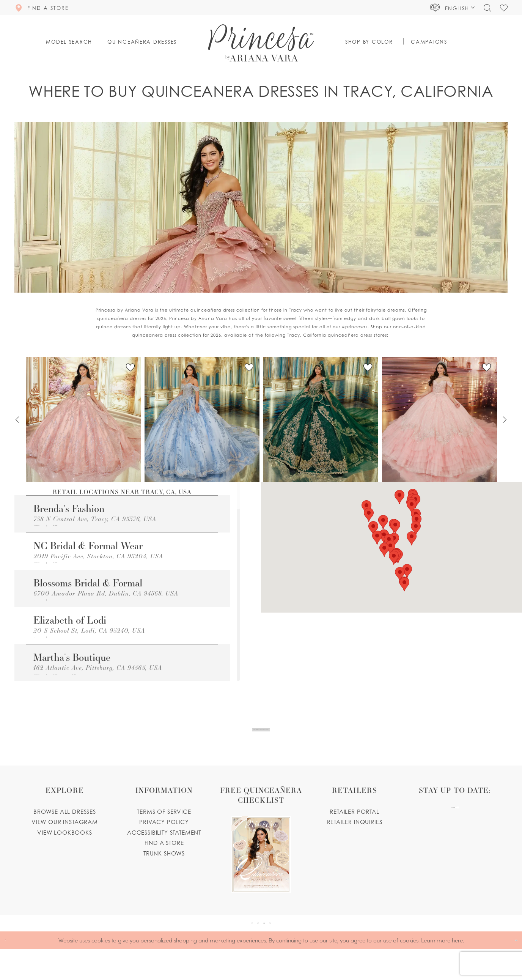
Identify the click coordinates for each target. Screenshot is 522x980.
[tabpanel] (83, 420)
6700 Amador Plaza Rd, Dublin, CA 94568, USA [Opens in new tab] (106, 605)
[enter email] (455, 832)
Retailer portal (354, 828)
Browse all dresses (65, 828)
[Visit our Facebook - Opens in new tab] (231, 947)
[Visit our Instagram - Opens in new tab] (271, 947)
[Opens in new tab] (111, 529)
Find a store (164, 859)
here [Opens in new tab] (457, 971)
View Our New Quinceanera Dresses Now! (261, 738)
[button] (453, 8)
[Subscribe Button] (483, 832)
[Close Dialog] (11, 971)
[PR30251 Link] (202, 419)
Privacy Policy (164, 838)
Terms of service (164, 828)
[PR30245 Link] (83, 419)
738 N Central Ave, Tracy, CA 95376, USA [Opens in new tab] (95, 519)
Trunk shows (164, 870)
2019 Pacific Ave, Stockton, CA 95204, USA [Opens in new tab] (98, 562)
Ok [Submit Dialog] (509, 971)
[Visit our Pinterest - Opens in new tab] (251, 947)
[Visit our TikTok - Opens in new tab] (291, 947)
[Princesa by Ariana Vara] (261, 43)
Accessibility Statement (164, 849)
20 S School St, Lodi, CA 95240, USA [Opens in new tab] (89, 648)
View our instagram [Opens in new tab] (65, 838)
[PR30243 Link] (439, 419)
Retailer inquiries (355, 838)
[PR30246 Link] (321, 419)
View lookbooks (65, 849)
